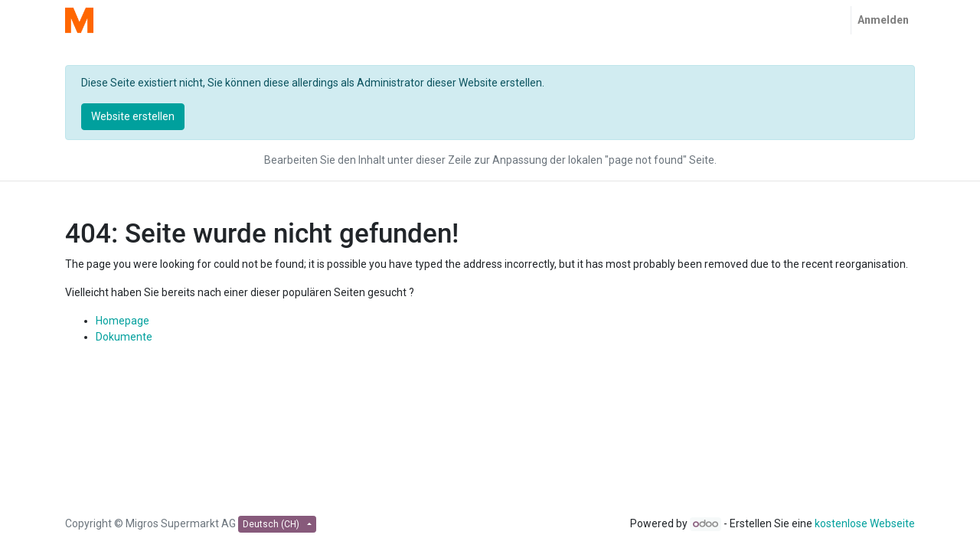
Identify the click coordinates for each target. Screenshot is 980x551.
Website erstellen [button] (133, 116)
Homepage (122, 321)
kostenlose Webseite (865, 523)
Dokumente (124, 337)
